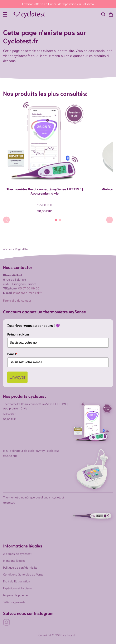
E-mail (12, 354)
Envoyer (17, 377)
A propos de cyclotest (17, 554)
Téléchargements (14, 602)
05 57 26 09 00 (29, 288)
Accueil (8, 249)
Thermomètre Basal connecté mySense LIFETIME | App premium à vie (45, 191)
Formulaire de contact (17, 300)
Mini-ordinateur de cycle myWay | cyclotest (31, 450)
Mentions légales (14, 560)
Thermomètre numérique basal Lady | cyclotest (34, 497)
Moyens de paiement (17, 595)
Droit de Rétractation (17, 581)
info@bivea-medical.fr (27, 293)
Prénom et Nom (18, 334)
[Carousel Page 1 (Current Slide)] (56, 220)
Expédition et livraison (17, 588)
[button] (103, 14)
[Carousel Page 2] (60, 220)
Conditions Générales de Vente (23, 574)
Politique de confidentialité (20, 567)
